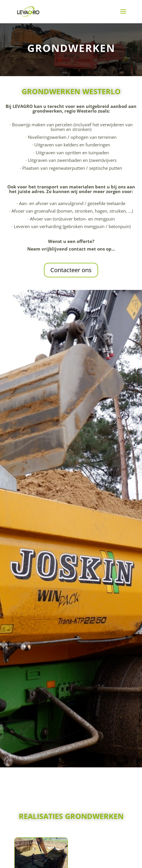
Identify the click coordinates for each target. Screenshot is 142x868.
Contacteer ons (71, 270)
